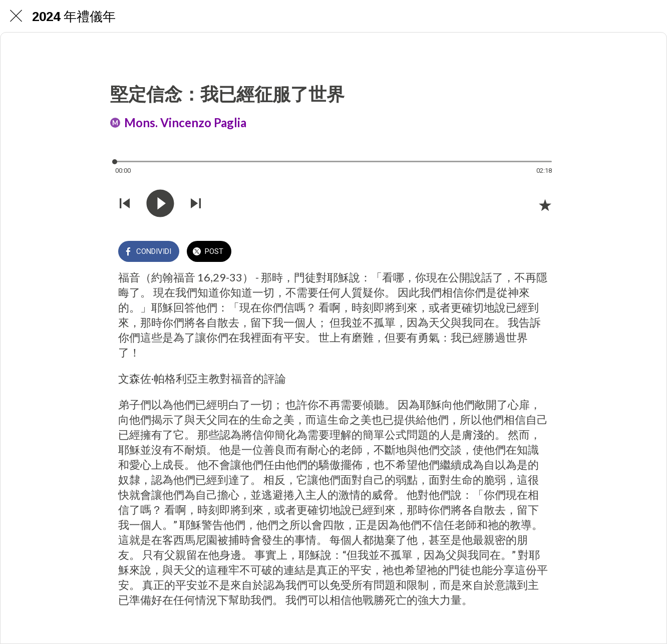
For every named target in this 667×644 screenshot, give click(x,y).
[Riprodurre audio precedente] (125, 204)
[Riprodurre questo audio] (160, 204)
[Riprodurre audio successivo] (196, 204)
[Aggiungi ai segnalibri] (545, 205)
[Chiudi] (16, 16)
